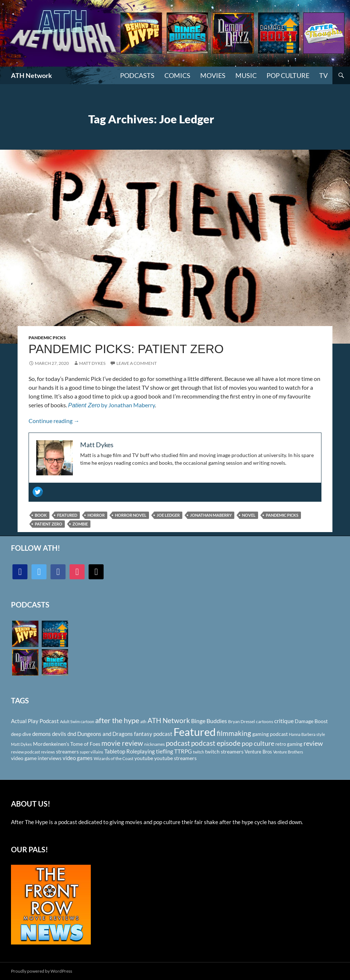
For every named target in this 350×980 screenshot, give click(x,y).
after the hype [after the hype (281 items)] (117, 720)
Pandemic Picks (47, 338)
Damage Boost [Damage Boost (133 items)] (311, 721)
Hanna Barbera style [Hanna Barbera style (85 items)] (307, 734)
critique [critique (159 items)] (284, 721)
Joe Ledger (168, 515)
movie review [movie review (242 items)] (122, 743)
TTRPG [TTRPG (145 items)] (183, 751)
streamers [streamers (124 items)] (67, 751)
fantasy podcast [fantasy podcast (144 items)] (153, 734)
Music (246, 75)
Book (41, 515)
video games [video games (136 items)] (78, 758)
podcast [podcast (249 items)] (178, 743)
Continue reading (54, 421)
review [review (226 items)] (313, 743)
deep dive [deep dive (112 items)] (21, 734)
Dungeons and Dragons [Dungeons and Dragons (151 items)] (105, 734)
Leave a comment (137, 363)
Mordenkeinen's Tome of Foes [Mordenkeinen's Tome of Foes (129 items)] (67, 744)
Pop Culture (288, 75)
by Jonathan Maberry (111, 405)
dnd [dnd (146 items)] (72, 734)
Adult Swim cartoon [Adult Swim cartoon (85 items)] (77, 721)
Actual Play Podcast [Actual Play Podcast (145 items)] (35, 721)
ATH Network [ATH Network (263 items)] (169, 720)
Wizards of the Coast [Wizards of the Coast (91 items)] (113, 758)
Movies (213, 75)
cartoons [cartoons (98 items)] (265, 721)
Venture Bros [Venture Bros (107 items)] (258, 752)
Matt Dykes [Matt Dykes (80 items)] (21, 744)
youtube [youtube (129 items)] (144, 758)
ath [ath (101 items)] (143, 721)
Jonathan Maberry (211, 515)
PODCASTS (137, 75)
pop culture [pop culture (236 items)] (258, 743)
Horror (96, 515)
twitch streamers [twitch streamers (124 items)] (224, 751)
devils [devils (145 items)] (59, 734)
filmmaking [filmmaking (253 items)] (234, 733)
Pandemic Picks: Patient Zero (126, 349)
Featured (67, 515)
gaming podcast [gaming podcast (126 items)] (270, 734)
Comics (177, 75)
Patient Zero (49, 524)
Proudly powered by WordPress (42, 971)
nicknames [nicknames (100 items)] (154, 744)
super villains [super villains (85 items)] (92, 752)
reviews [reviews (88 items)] (48, 752)
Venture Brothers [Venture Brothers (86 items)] (288, 752)
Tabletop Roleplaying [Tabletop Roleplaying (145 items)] (130, 751)
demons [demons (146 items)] (42, 734)
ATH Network (31, 75)
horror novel (131, 515)
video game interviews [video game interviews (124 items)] (36, 758)
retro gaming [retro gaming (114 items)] (289, 744)
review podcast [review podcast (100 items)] (25, 752)
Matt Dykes (92, 363)
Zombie (80, 524)
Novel (249, 515)
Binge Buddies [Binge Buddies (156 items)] (209, 721)
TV (323, 75)
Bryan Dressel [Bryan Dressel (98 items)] (241, 721)
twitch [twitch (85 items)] (198, 752)
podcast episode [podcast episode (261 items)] (216, 743)
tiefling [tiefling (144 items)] (165, 751)
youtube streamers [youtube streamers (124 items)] (175, 758)
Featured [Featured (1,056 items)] (195, 732)
